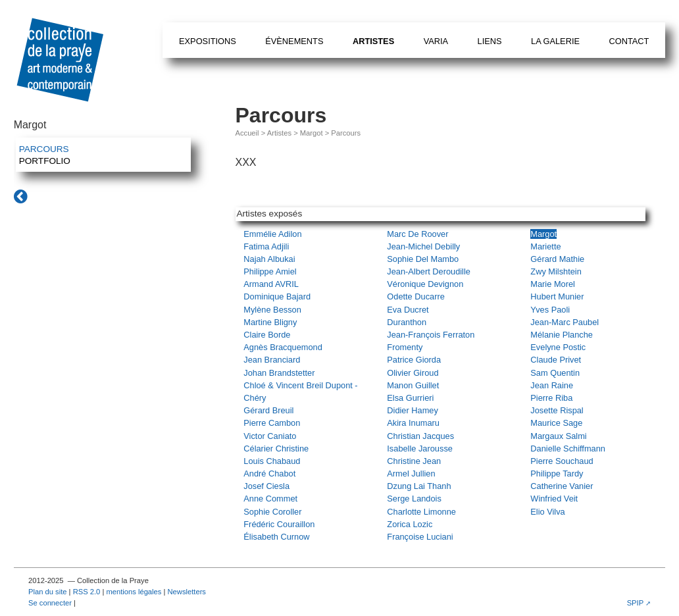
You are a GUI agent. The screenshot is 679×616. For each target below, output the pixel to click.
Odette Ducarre (416, 296)
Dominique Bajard (277, 296)
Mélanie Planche (562, 335)
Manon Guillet (413, 385)
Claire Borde (267, 335)
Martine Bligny (270, 322)
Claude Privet (556, 360)
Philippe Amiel (270, 271)
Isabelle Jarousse (420, 449)
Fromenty (405, 347)
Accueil (247, 133)
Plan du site (47, 592)
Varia (436, 41)
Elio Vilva (547, 512)
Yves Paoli (550, 310)
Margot (312, 133)
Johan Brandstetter (279, 373)
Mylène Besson (272, 310)
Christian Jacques (420, 436)
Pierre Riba (551, 398)
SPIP (636, 603)
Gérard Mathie (557, 259)
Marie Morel (553, 284)
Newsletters (187, 592)
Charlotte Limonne (421, 512)
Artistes (373, 41)
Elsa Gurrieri (410, 398)
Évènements (294, 41)
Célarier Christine (276, 449)
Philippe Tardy (557, 474)
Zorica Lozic (410, 524)
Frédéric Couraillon (279, 524)
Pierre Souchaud (562, 461)
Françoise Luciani (420, 537)
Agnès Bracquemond (283, 347)
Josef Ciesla (266, 486)
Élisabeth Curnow (276, 537)
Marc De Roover (417, 234)
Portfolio (45, 161)
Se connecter (50, 603)
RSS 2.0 (87, 592)
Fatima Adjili (266, 246)
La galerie (555, 41)
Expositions (208, 41)
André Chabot (269, 474)
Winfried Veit (554, 499)
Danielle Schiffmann (568, 449)
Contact (629, 41)
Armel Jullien (411, 474)
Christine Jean (414, 461)
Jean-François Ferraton (431, 335)
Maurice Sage (556, 423)
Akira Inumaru (413, 423)
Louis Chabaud (272, 461)
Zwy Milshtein (556, 271)
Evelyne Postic (558, 347)
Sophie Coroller (272, 512)
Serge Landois (414, 499)
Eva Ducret (408, 310)
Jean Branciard (272, 360)
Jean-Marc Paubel (565, 322)
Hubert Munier (557, 296)
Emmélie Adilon (272, 234)
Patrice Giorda (414, 360)
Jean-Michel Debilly (423, 246)
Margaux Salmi (558, 436)
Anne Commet (270, 499)
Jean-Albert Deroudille (429, 271)
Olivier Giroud (413, 373)
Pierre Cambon (272, 423)
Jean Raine (552, 385)
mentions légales (134, 592)
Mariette (545, 246)
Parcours (44, 149)
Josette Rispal (557, 410)
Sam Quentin (555, 373)
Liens (490, 41)
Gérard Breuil (268, 410)
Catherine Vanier (562, 486)
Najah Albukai (269, 259)
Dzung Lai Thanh (419, 486)
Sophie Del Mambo (423, 259)
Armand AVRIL (271, 284)
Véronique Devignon (425, 284)
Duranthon (407, 322)
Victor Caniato (270, 436)
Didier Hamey (413, 410)
